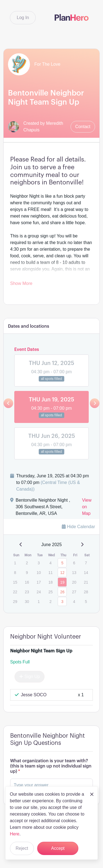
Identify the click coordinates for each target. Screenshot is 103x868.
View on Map (87, 507)
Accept (58, 848)
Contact (83, 127)
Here (15, 834)
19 (62, 582)
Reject (22, 848)
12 (62, 573)
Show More (21, 283)
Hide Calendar (78, 527)
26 (62, 592)
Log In (23, 18)
